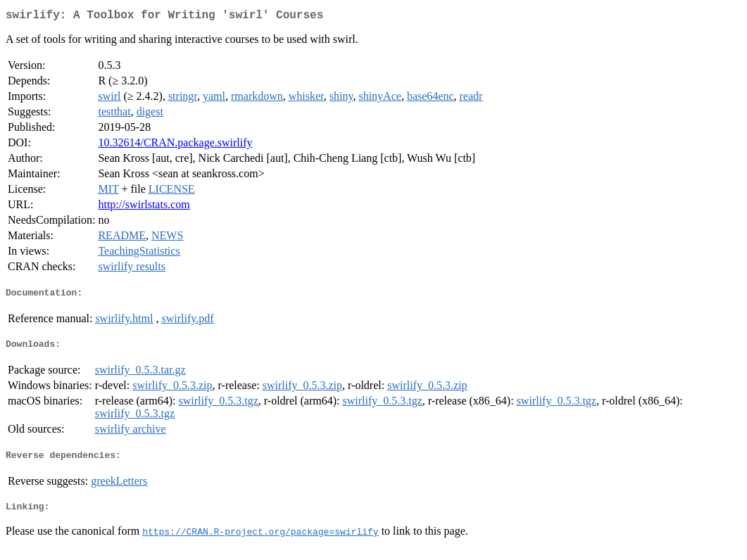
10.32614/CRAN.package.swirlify (175, 145)
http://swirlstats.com (144, 207)
